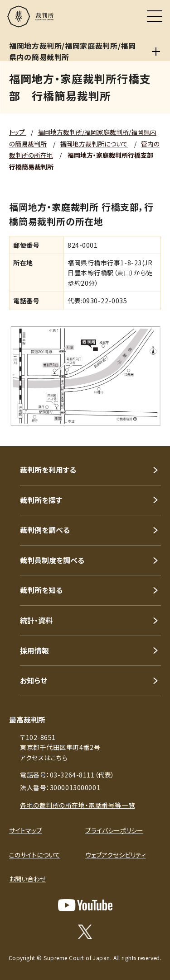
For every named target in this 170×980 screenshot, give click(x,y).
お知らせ (34, 680)
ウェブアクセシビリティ (116, 855)
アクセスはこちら (44, 758)
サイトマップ (26, 830)
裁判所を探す (41, 500)
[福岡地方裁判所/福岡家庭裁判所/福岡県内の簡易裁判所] (156, 52)
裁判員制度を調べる (52, 560)
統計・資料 (36, 620)
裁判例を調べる (45, 530)
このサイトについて (35, 855)
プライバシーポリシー (114, 830)
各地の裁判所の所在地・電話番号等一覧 (77, 805)
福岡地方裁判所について (94, 144)
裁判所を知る (41, 590)
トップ (18, 132)
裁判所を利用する (48, 470)
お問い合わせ (27, 879)
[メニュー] (155, 16)
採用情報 (34, 650)
